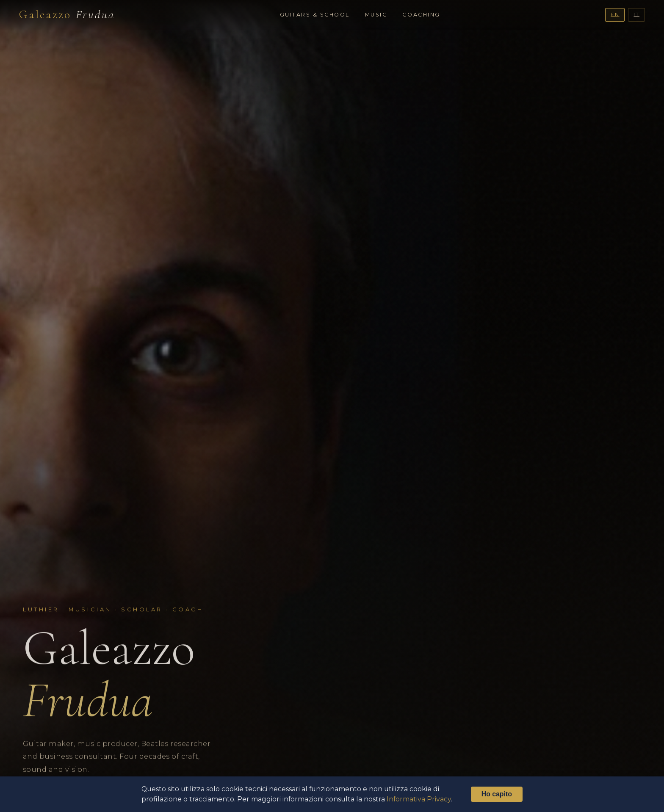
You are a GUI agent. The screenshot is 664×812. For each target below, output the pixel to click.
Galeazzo (67, 14)
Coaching (421, 15)
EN (615, 14)
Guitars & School (315, 15)
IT (636, 14)
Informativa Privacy (419, 799)
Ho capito (497, 794)
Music (376, 15)
